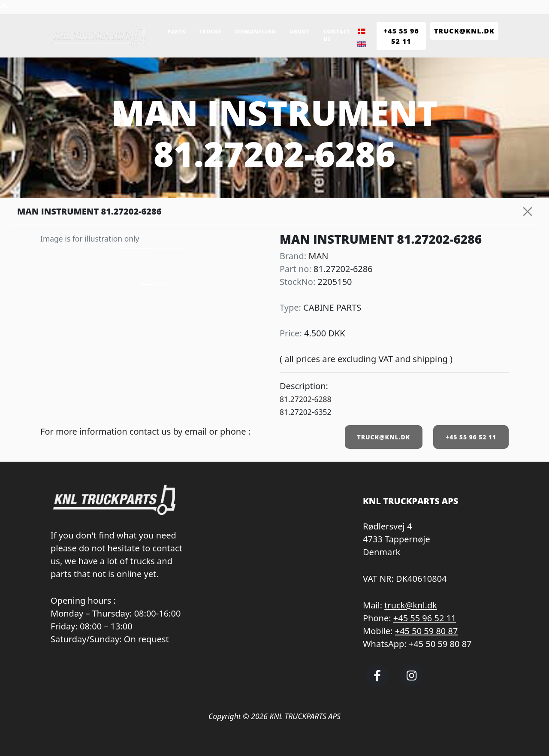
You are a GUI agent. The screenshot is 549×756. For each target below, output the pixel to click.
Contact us (337, 35)
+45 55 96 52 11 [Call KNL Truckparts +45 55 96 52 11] (401, 36)
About (300, 32)
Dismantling (256, 32)
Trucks (210, 32)
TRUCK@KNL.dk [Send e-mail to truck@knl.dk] (464, 31)
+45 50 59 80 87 (427, 631)
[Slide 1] (163, 285)
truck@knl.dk (411, 605)
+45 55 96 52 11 (471, 437)
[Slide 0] (147, 285)
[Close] (528, 212)
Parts (176, 32)
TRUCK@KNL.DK (384, 437)
